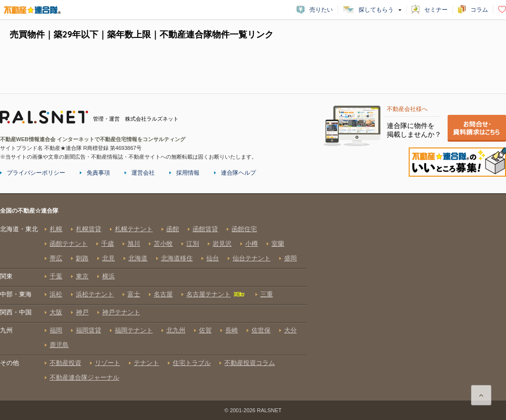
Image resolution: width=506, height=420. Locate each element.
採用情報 (188, 173)
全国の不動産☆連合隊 (153, 303)
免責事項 (98, 173)
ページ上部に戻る (481, 395)
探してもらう (376, 10)
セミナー (436, 10)
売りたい (321, 10)
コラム (479, 10)
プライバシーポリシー (36, 173)
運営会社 (143, 173)
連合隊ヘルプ (238, 173)
